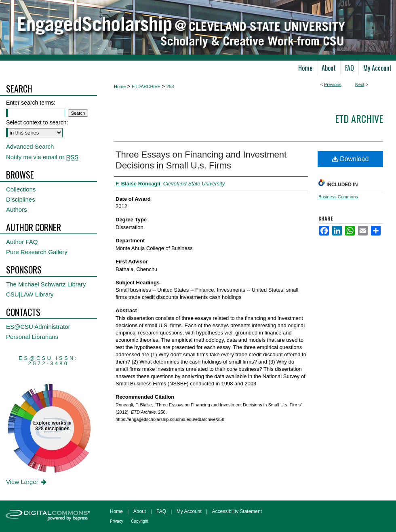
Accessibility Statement (237, 511)
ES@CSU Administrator (38, 327)
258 (170, 86)
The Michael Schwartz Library (46, 284)
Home (120, 86)
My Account (189, 511)
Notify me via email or (42, 157)
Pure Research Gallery (37, 252)
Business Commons (338, 197)
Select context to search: (37, 122)
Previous (333, 84)
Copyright (140, 521)
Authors (17, 209)
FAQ (161, 511)
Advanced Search (30, 146)
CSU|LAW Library (30, 294)
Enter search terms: (31, 103)
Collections (21, 189)
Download (351, 159)
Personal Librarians (32, 337)
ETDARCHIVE (146, 86)
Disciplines (21, 199)
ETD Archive (359, 118)
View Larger (27, 482)
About (140, 511)
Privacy (117, 521)
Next (360, 84)
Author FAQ (22, 242)
